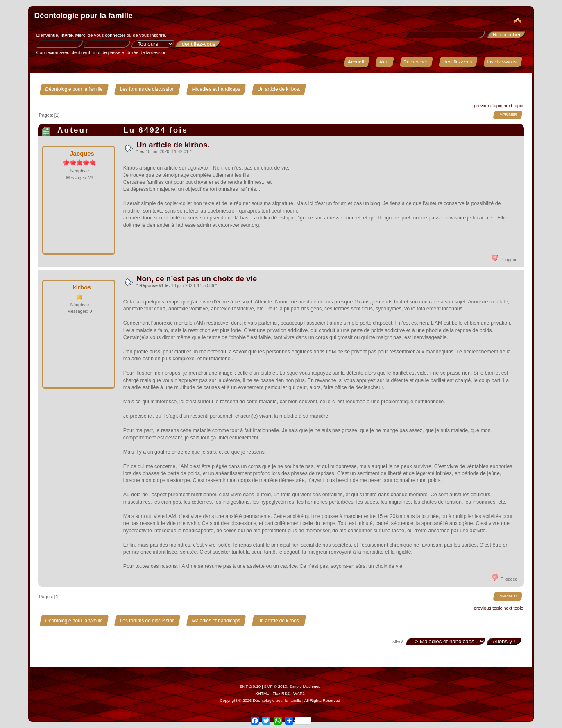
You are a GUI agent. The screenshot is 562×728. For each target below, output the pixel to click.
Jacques (82, 153)
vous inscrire (152, 35)
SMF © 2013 (276, 686)
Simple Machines (305, 686)
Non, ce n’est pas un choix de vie (197, 279)
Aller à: (399, 642)
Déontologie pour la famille (84, 15)
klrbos (82, 287)
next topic (513, 106)
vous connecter (110, 35)
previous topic (488, 106)
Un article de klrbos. (173, 145)
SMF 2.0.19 (250, 686)
